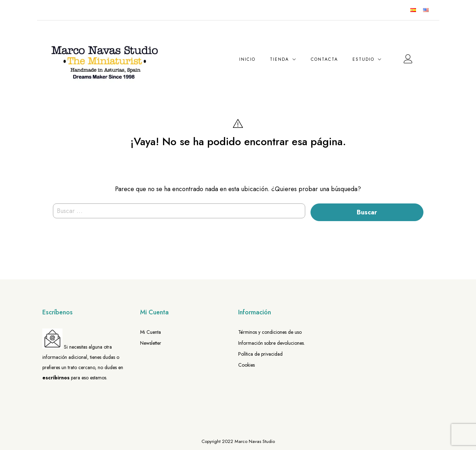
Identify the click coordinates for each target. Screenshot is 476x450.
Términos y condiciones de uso (270, 332)
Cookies (246, 365)
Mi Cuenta (150, 332)
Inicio (247, 59)
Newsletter (151, 343)
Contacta (324, 59)
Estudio (363, 59)
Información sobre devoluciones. (272, 343)
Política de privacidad (260, 354)
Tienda (279, 59)
